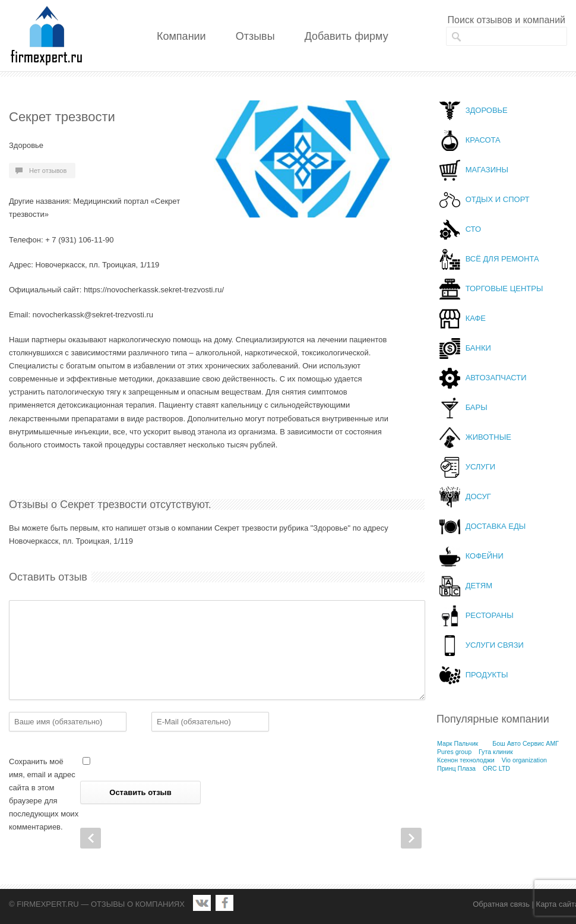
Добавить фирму (346, 36)
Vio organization (524, 760)
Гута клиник (496, 752)
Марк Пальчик (458, 743)
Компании (181, 36)
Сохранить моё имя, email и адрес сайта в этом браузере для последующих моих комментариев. (44, 794)
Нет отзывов (48, 171)
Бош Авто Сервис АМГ (526, 743)
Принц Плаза (456, 768)
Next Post (411, 838)
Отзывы (255, 36)
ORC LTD (496, 768)
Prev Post (91, 838)
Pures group (454, 752)
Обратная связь (501, 904)
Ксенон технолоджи (466, 760)
